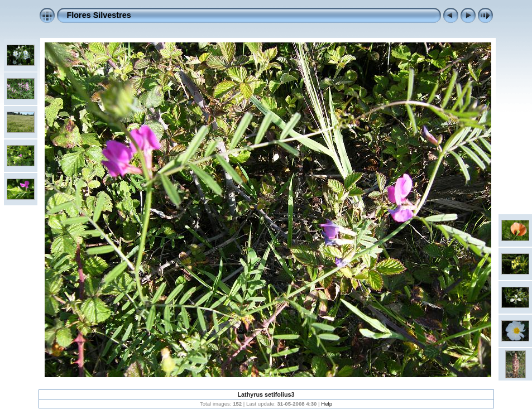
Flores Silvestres (99, 15)
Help (327, 404)
